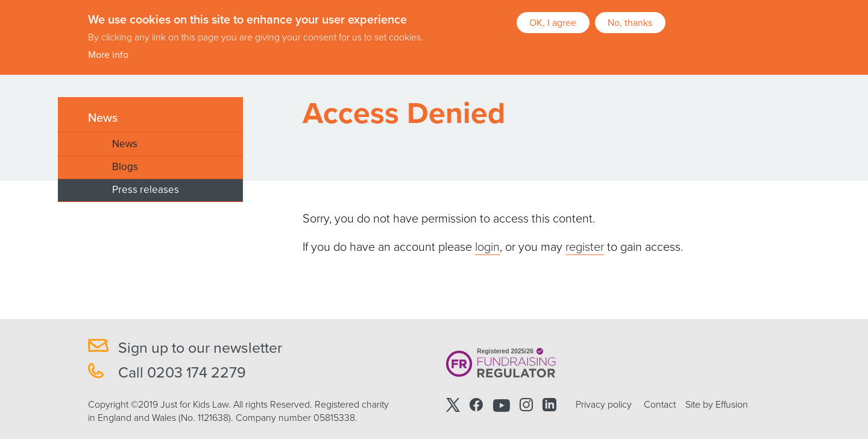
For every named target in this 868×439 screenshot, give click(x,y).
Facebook (476, 405)
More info (108, 55)
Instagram (526, 405)
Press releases (146, 190)
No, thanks (630, 22)
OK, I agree (553, 22)
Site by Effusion (717, 405)
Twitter (453, 405)
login (487, 247)
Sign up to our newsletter (200, 348)
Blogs (125, 167)
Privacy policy (604, 405)
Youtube (502, 405)
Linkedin (549, 405)
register (585, 247)
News (103, 118)
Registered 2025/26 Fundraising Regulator (501, 363)
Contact (660, 405)
